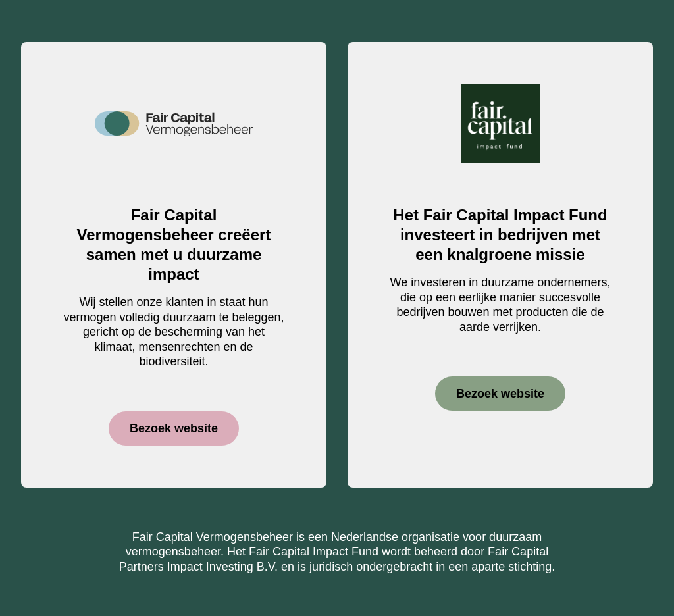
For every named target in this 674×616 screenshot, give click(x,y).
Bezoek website (174, 428)
